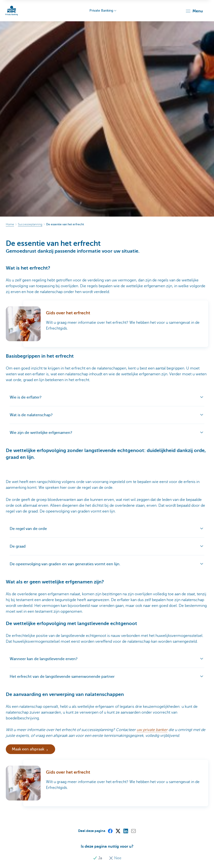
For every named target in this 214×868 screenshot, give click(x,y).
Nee (115, 858)
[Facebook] (110, 831)
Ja (98, 858)
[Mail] (133, 831)
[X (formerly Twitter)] (118, 831)
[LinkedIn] (125, 831)
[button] (194, 11)
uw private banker (152, 730)
